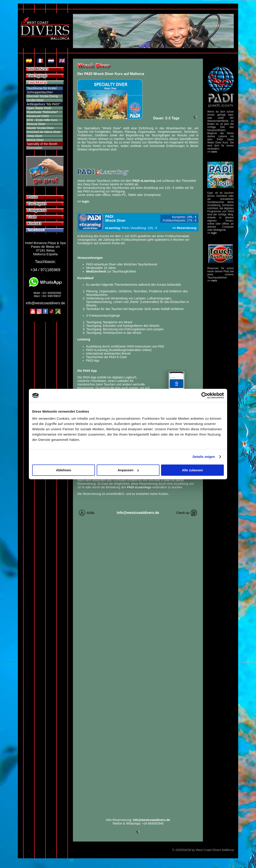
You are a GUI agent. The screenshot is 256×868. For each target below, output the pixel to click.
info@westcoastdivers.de (45, 303)
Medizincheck (96, 271)
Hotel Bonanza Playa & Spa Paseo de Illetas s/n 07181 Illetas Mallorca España (45, 248)
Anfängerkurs (36, 104)
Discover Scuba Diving (42, 96)
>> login (83, 201)
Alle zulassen (192, 470)
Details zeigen (204, 457)
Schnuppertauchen (40, 92)
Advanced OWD (37, 116)
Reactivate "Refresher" (42, 112)
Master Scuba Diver (40, 128)
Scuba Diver (35, 100)
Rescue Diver (36, 124)
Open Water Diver (39, 108)
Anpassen (128, 470)
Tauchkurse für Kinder (42, 88)
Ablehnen (63, 470)
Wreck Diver (35, 140)
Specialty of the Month (42, 144)
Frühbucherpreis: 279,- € (180, 220)
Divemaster (34, 148)
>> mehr (212, 152)
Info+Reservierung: (138, 820)
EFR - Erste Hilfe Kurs (42, 120)
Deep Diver (34, 136)
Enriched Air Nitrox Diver (43, 132)
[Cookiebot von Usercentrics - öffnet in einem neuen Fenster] (205, 395)
